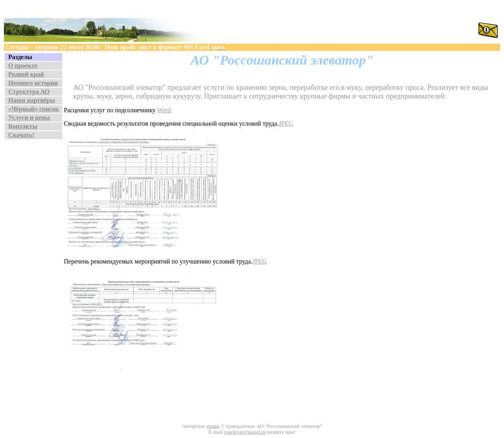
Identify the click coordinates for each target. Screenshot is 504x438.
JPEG (286, 123)
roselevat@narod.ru (245, 432)
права (213, 426)
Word (164, 110)
